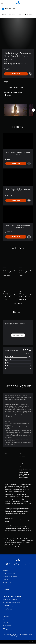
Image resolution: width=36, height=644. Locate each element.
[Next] (33, 110)
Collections (13, 15)
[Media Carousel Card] (15, 110)
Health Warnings (9, 518)
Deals (21, 15)
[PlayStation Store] (9, 9)
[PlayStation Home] (18, 3)
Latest (4, 15)
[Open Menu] (2, 3)
